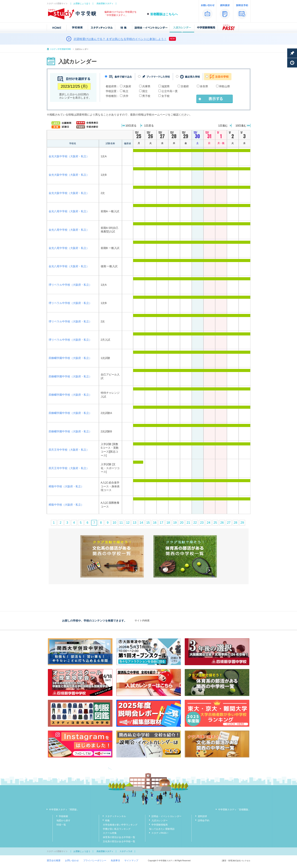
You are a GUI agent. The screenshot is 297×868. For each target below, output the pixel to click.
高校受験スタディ (105, 3)
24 (209, 523)
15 (148, 523)
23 (202, 523)
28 (235, 523)
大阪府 (127, 86)
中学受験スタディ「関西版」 (64, 810)
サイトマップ (131, 861)
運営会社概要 (54, 861)
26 (222, 523)
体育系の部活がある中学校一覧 (119, 837)
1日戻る (149, 126)
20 (182, 523)
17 (161, 523)
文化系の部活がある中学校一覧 (119, 841)
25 (215, 523)
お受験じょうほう (82, 3)
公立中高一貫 (170, 91)
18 (168, 523)
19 (175, 523)
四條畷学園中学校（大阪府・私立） (70, 358)
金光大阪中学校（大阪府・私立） (69, 156)
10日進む (241, 126)
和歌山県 (225, 86)
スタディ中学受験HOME (61, 49)
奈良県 (204, 86)
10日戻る (131, 126)
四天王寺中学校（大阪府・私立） (69, 450)
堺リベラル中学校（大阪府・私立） (70, 285)
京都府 (185, 86)
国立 (145, 91)
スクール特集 (110, 833)
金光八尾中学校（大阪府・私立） (69, 211)
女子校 (166, 96)
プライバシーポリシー (95, 861)
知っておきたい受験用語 (162, 829)
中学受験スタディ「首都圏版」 (234, 810)
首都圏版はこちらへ (164, 14)
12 (128, 523)
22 (195, 523)
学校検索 (63, 816)
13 (135, 523)
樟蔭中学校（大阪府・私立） (66, 486)
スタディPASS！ (160, 833)
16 (155, 523)
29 (242, 523)
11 (121, 523)
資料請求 (202, 816)
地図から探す (63, 821)
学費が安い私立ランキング (117, 829)
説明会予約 (204, 821)
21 (188, 523)
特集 (107, 821)
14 (141, 523)
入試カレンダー (160, 821)
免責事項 (115, 861)
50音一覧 (61, 825)
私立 (126, 91)
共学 (126, 96)
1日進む (223, 126)
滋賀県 (166, 86)
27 (229, 523)
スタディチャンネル (116, 816)
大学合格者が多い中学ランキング (120, 825)
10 (114, 523)
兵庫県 (146, 86)
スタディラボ (126, 851)
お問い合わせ (72, 861)
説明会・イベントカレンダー (166, 816)
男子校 (146, 96)
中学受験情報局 (160, 825)
